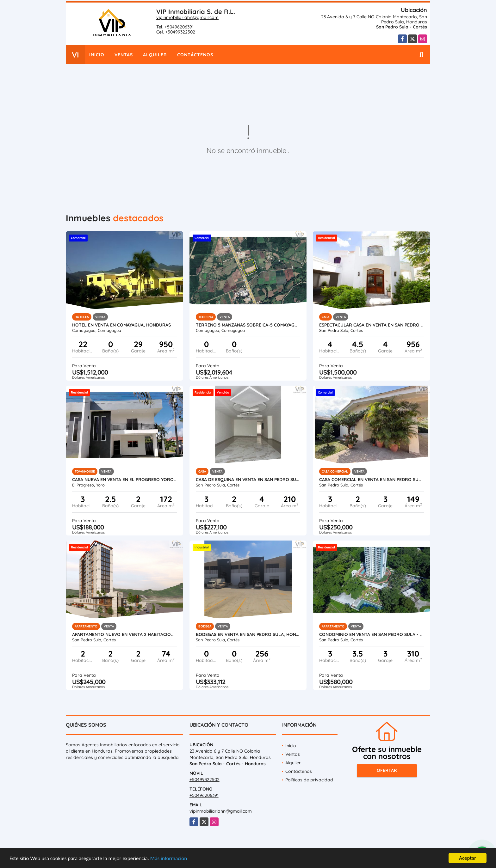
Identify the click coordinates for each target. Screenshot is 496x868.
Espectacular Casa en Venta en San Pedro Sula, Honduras (372, 325)
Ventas (124, 55)
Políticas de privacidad (309, 780)
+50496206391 (179, 27)
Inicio (97, 55)
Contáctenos (195, 55)
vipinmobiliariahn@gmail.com (187, 17)
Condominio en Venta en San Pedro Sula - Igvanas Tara (372, 634)
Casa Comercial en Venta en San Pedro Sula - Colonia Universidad (372, 480)
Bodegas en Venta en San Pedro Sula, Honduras (248, 634)
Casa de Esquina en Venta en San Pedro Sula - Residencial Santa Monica (248, 480)
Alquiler (155, 55)
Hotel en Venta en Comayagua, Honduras (121, 325)
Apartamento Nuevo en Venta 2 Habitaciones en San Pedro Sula (124, 634)
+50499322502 (180, 32)
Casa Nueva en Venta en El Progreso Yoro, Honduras (124, 480)
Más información (169, 859)
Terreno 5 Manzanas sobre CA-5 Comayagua (248, 325)
